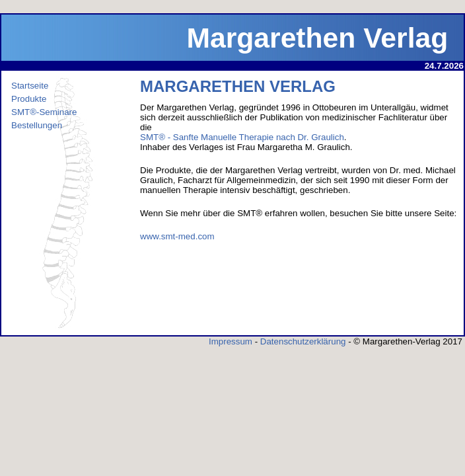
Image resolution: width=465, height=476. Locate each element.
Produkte (29, 99)
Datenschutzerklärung (303, 341)
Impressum (231, 341)
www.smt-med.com (177, 236)
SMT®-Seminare (44, 112)
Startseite (30, 86)
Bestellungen (37, 125)
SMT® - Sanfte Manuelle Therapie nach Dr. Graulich (242, 137)
